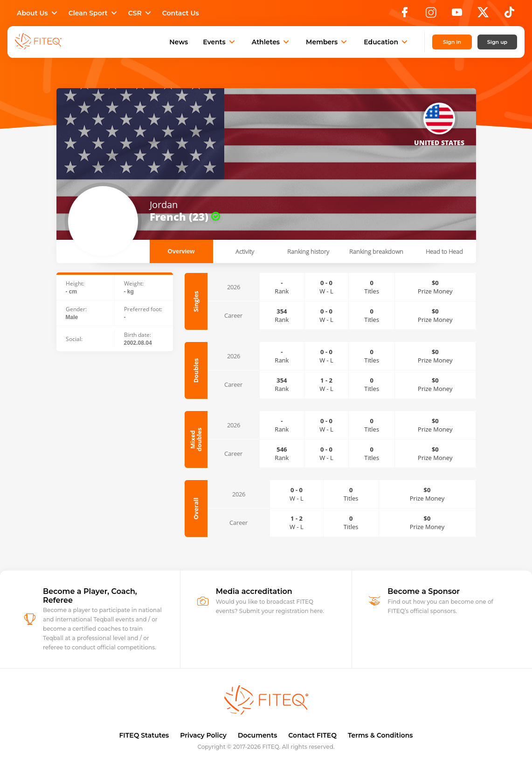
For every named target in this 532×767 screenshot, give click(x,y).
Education (387, 42)
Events (220, 42)
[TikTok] (509, 15)
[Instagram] (431, 15)
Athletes (271, 42)
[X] (483, 15)
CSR (141, 13)
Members (327, 42)
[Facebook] (405, 15)
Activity (245, 251)
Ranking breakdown (376, 251)
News (179, 42)
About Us (38, 13)
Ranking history (308, 251)
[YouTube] (457, 15)
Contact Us (181, 13)
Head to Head (444, 251)
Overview (181, 251)
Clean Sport (94, 13)
